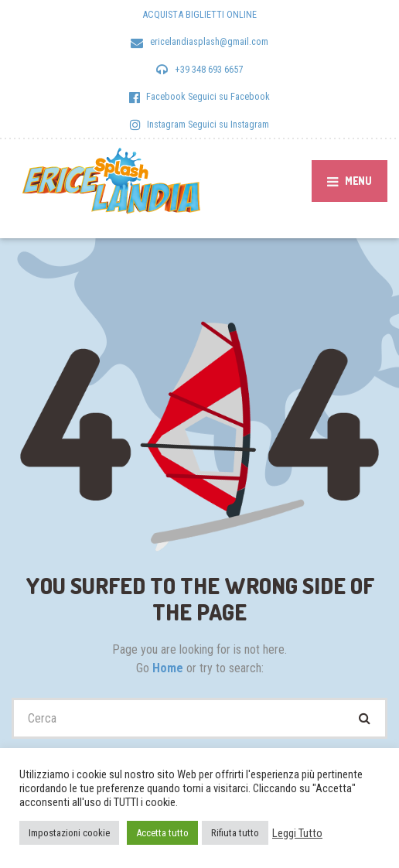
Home (169, 668)
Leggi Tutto (297, 833)
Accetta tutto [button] (162, 833)
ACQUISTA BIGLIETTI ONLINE (199, 14)
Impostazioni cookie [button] (69, 833)
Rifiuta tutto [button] (235, 833)
